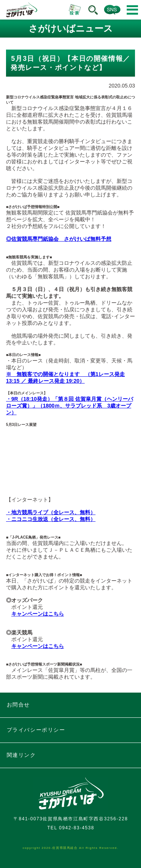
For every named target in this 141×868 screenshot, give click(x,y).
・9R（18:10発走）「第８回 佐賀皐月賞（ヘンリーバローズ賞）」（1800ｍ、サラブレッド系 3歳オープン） (70, 406)
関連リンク (21, 755)
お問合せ (18, 705)
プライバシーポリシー (36, 730)
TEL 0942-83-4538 (71, 828)
